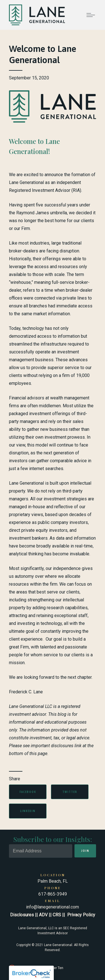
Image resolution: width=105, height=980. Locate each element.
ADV (43, 915)
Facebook (28, 792)
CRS (57, 915)
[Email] (41, 851)
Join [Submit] (85, 851)
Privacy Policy (81, 915)
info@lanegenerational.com (53, 907)
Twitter (70, 792)
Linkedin (28, 811)
